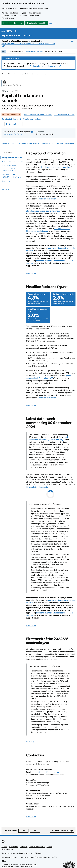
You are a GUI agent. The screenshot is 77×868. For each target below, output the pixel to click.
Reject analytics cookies (37, 23)
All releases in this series (64, 114)
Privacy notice (13, 847)
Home (4, 74)
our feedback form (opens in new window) (44, 66)
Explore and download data (28, 143)
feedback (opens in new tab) (35, 51)
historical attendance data (37, 487)
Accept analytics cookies (13, 23)
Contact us (6, 181)
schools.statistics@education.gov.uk (47, 772)
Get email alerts (13, 124)
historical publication (47, 199)
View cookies (54, 23)
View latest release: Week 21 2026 (38, 114)
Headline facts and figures (12, 162)
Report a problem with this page (62, 831)
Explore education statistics (17, 35)
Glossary (49, 847)
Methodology (48, 143)
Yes (25, 831)
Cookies (4, 847)
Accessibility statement (37, 847)
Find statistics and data (16, 74)
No (37, 831)
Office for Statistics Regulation (41, 857)
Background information (12, 158)
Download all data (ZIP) (11, 119)
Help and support (8, 849)
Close (73, 41)
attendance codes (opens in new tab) (55, 167)
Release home (8, 143)
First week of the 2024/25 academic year (12, 176)
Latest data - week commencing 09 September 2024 (9, 168)
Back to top (6, 189)
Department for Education (14, 134)
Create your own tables (33, 119)
